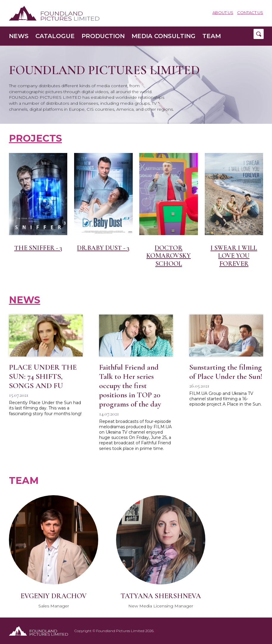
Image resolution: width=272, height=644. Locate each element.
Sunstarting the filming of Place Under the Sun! (226, 372)
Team (212, 36)
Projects (35, 138)
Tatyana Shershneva (161, 596)
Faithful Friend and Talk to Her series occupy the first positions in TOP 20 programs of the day (130, 386)
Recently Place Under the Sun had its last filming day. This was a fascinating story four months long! (45, 408)
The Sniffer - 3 (38, 248)
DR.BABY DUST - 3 (103, 248)
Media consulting (164, 36)
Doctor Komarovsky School (169, 256)
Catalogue (55, 36)
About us (223, 13)
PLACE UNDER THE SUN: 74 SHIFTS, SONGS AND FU (43, 376)
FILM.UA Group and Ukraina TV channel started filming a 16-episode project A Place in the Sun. (225, 399)
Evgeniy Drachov (54, 596)
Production (103, 36)
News (19, 36)
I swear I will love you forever (234, 256)
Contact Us (250, 13)
